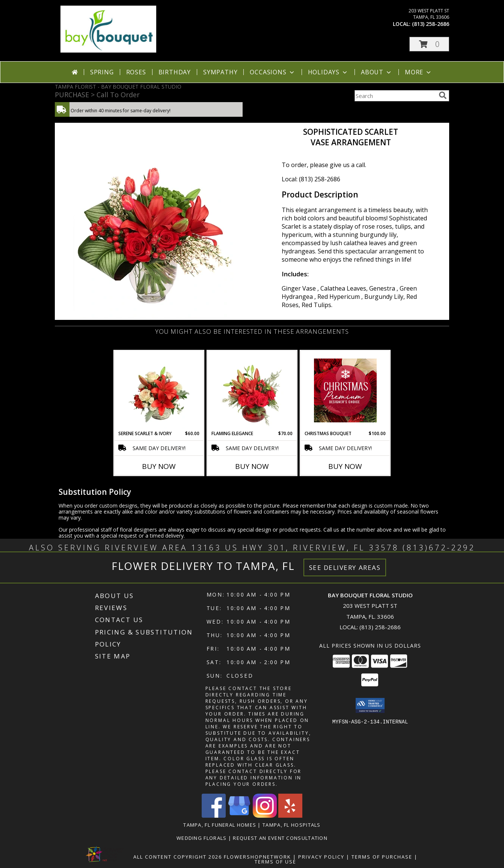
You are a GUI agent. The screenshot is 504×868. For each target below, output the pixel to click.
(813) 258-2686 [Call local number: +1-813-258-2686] (431, 24)
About (377, 72)
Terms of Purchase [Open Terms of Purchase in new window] (382, 857)
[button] (429, 44)
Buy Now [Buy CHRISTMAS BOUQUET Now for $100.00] (345, 466)
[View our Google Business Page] (239, 816)
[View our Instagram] (265, 816)
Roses (136, 72)
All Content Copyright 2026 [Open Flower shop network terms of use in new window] (178, 857)
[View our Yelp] (290, 816)
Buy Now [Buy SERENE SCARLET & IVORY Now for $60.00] (159, 466)
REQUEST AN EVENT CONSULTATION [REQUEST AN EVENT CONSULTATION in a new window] (280, 838)
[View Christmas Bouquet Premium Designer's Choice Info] (345, 390)
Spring (102, 72)
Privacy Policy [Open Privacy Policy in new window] (321, 857)
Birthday (175, 72)
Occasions (272, 72)
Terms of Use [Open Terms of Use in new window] (275, 862)
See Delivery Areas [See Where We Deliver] (345, 567)
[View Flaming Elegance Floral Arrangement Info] (252, 390)
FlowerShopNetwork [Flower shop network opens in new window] (257, 857)
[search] (443, 95)
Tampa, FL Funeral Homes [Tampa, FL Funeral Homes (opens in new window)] (220, 825)
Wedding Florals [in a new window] (202, 838)
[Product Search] (395, 96)
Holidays (328, 72)
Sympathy (220, 72)
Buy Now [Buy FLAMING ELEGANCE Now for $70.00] (252, 466)
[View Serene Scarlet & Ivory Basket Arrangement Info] (159, 390)
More (419, 72)
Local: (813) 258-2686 (311, 179)
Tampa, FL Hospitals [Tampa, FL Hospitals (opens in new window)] (292, 825)
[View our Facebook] (214, 816)
